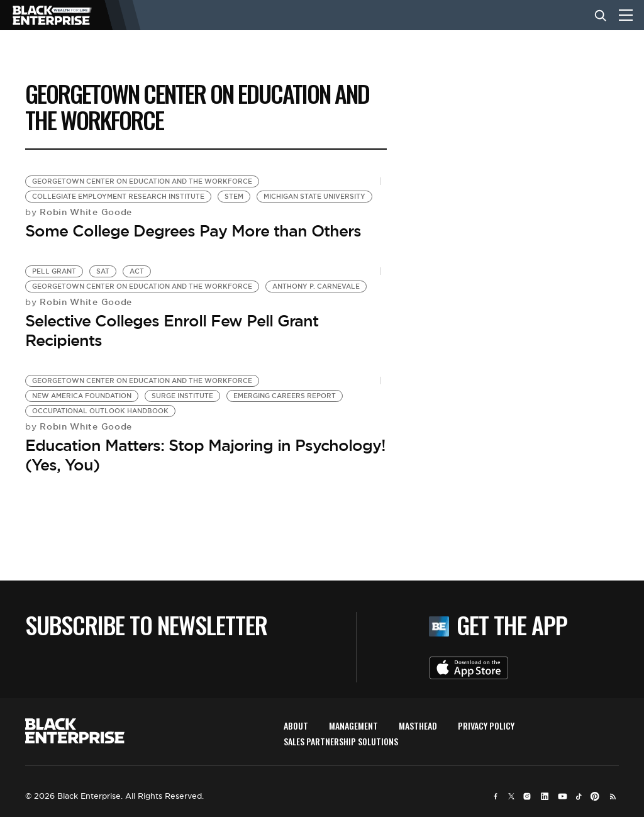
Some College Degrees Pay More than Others (193, 231)
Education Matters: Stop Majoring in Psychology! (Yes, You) (205, 455)
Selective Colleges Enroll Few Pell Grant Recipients (172, 331)
